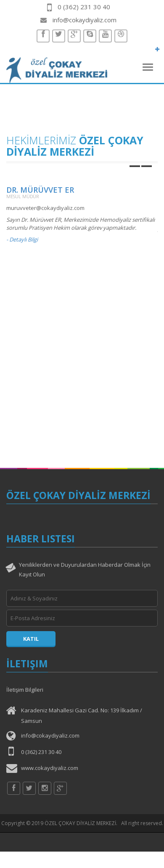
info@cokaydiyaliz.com (85, 20)
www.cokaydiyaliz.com (50, 768)
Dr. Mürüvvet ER (40, 190)
